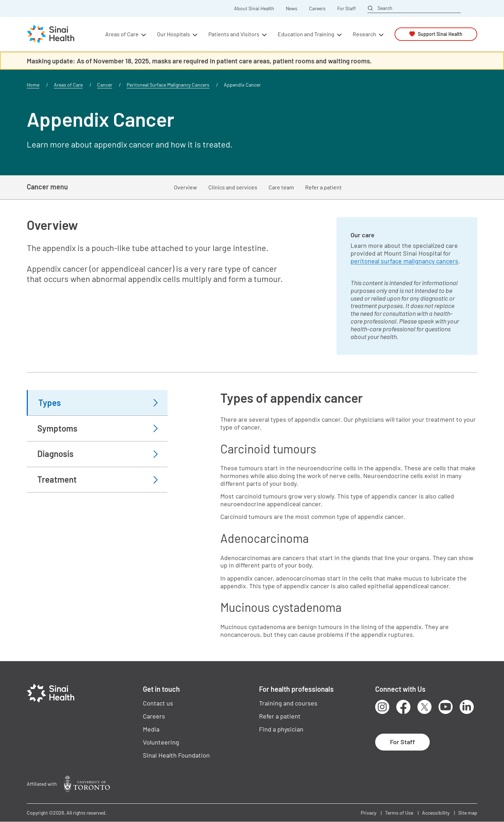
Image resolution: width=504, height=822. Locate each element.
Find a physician (281, 729)
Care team (281, 187)
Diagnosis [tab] (55, 454)
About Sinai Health (254, 8)
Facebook (403, 707)
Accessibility (436, 813)
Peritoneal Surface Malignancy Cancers (168, 85)
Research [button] (364, 34)
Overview (185, 187)
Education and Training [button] (306, 34)
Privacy (368, 813)
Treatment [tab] (57, 479)
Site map (468, 813)
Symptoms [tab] (57, 428)
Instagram (382, 707)
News (292, 8)
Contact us (158, 703)
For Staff (346, 8)
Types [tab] (50, 403)
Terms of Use (399, 813)
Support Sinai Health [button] (440, 34)
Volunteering (161, 742)
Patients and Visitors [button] (234, 34)
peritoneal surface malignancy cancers (404, 261)
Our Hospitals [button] (174, 34)
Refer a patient (323, 187)
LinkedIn (467, 707)
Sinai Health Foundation (176, 755)
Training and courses (288, 703)
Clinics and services (233, 187)
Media (151, 729)
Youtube (446, 707)
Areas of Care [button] (122, 34)
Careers (317, 8)
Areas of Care (68, 85)
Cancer (105, 85)
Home (33, 85)
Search (385, 8)
